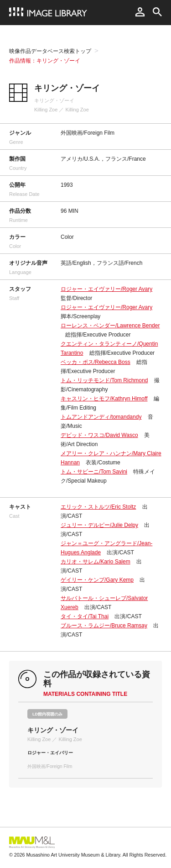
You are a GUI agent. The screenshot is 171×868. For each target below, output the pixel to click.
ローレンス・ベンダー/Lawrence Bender (110, 326)
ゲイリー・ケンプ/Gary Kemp (97, 580)
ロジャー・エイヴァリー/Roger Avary (106, 289)
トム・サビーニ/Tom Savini (94, 472)
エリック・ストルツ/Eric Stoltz (98, 507)
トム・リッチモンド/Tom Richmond (104, 380)
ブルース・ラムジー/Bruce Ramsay (104, 626)
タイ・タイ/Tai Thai (85, 616)
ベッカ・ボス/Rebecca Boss (96, 362)
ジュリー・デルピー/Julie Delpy (99, 525)
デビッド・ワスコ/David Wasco (99, 435)
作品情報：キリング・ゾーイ (45, 61)
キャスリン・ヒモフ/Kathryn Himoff (104, 399)
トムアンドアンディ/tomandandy (101, 417)
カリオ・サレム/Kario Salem (96, 562)
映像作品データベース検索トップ (50, 51)
